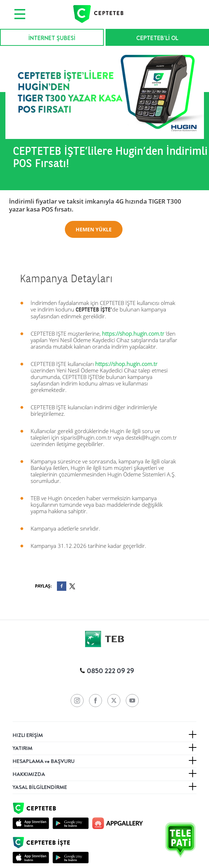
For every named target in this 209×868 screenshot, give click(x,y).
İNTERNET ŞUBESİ (52, 38)
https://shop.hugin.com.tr (133, 333)
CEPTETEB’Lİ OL (157, 38)
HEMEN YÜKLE (94, 229)
